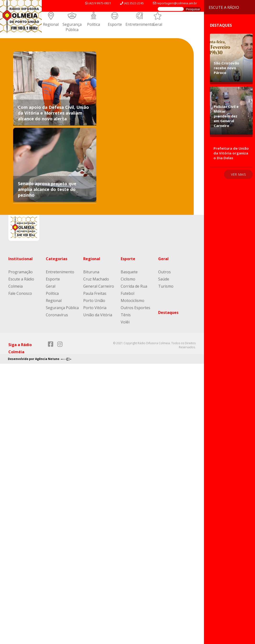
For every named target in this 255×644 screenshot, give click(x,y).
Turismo (166, 286)
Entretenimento (140, 24)
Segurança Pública (72, 27)
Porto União (94, 301)
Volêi (125, 322)
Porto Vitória (95, 308)
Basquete (129, 272)
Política (94, 24)
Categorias (57, 259)
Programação (21, 272)
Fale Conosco (20, 293)
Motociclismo (133, 301)
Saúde (164, 279)
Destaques (168, 312)
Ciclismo (128, 279)
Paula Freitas (95, 293)
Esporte (115, 24)
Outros (164, 272)
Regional (51, 24)
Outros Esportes (135, 308)
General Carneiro (99, 286)
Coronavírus (57, 315)
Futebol (127, 293)
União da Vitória (98, 315)
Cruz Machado (96, 279)
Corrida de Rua (134, 286)
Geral (157, 24)
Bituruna (91, 272)
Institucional (21, 259)
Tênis (126, 315)
